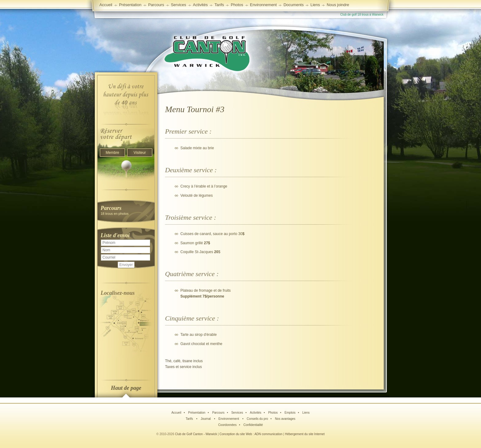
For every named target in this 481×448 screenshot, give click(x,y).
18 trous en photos (126, 210)
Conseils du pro (257, 419)
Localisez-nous (118, 293)
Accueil (106, 5)
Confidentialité (253, 425)
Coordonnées (227, 425)
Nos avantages (285, 419)
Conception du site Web (236, 434)
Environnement (263, 5)
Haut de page (126, 388)
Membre (112, 153)
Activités (256, 413)
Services (179, 5)
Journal (206, 419)
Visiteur (140, 153)
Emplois (290, 413)
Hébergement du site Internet (305, 434)
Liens (315, 5)
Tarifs (190, 419)
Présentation (197, 413)
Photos (273, 413)
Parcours (218, 413)
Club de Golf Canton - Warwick (196, 434)
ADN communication (268, 434)
